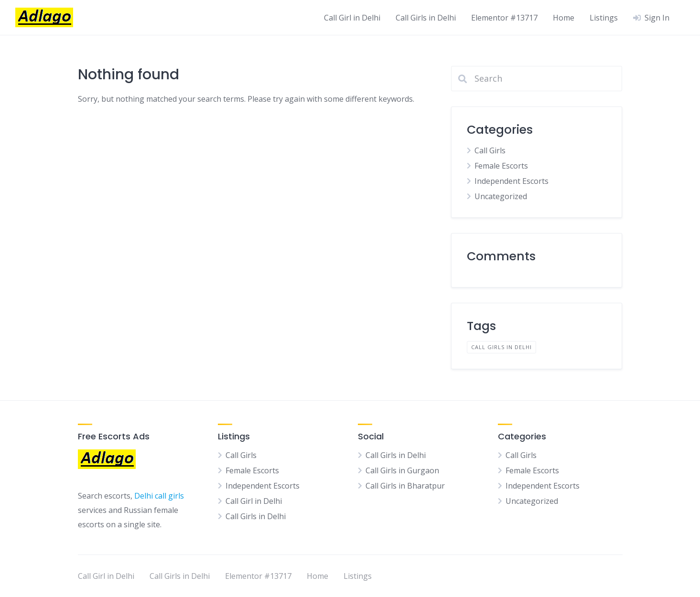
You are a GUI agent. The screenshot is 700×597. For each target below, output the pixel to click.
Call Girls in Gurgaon (402, 470)
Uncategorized (501, 196)
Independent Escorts (512, 181)
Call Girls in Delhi (426, 18)
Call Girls (490, 150)
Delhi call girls (159, 496)
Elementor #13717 (504, 18)
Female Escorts (501, 166)
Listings (604, 18)
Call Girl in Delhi (352, 18)
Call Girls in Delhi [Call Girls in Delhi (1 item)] (501, 347)
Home (564, 18)
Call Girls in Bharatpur (405, 486)
